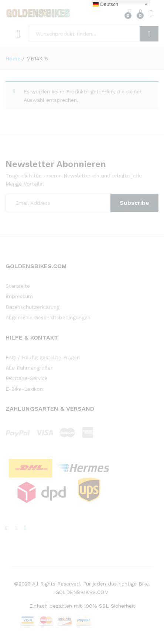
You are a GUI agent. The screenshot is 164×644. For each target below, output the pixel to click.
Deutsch (105, 4)
